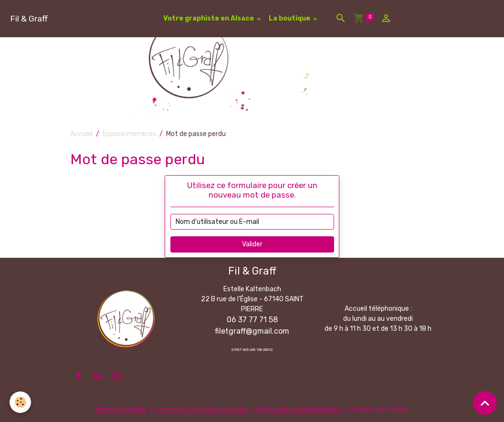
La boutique (290, 18)
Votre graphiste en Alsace (209, 18)
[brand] (29, 18)
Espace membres (129, 134)
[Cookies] (20, 402)
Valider (252, 244)
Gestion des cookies (378, 410)
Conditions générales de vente (201, 410)
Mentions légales (121, 410)
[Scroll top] (485, 403)
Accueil (81, 134)
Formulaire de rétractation (298, 410)
